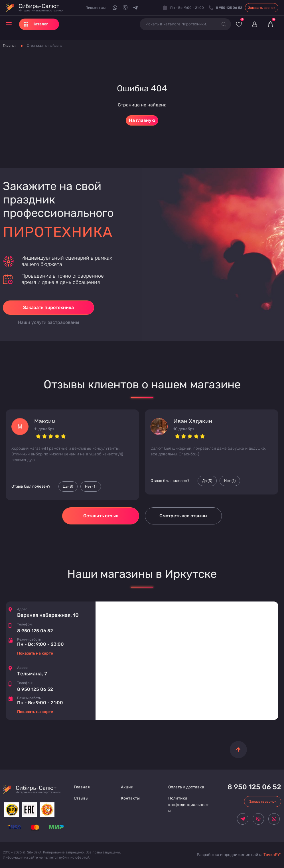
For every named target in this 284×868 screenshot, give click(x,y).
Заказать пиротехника (48, 307)
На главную (142, 120)
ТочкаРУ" (272, 855)
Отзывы (81, 798)
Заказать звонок (262, 8)
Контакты (130, 798)
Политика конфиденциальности (188, 805)
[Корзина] (270, 24)
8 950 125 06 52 (35, 631)
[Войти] (254, 24)
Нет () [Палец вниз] (91, 487)
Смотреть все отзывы (183, 516)
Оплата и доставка (186, 787)
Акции (127, 787)
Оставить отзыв (101, 516)
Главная (10, 46)
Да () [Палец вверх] (68, 487)
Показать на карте (35, 653)
